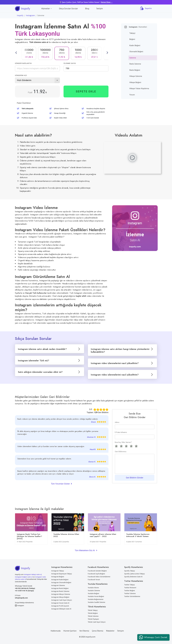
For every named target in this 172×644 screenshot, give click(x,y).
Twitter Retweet (130, 588)
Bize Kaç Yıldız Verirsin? (123, 442)
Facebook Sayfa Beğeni (96, 574)
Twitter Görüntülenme (132, 596)
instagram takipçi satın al (33, 574)
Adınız (117, 422)
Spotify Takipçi (130, 571)
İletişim (100, 8)
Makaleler (110, 631)
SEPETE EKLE (86, 91)
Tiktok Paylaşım (93, 619)
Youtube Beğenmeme (96, 599)
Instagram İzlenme (58, 585)
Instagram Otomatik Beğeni (61, 582)
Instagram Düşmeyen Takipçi (62, 574)
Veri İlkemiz (84, 631)
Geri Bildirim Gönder (135, 478)
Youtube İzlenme (94, 590)
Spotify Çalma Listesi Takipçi (134, 574)
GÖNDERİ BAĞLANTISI (23, 63)
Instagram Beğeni (58, 577)
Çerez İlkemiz (98, 631)
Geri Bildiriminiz (121, 452)
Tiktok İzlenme (93, 616)
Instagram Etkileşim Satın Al (61, 609)
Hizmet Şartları (70, 631)
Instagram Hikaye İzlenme (61, 594)
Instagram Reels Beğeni (60, 588)
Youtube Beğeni (93, 593)
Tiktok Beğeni (93, 613)
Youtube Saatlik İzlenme (97, 602)
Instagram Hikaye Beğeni (60, 597)
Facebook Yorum (94, 580)
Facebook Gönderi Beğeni (97, 571)
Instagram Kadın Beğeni (60, 580)
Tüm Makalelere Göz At (86, 550)
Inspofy (20, 15)
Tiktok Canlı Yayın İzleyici (97, 622)
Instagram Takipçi (58, 571)
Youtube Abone (93, 588)
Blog (87, 8)
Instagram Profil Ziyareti (60, 606)
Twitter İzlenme (130, 593)
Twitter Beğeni (130, 590)
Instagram (30, 15)
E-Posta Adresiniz (121, 432)
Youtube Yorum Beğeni (96, 596)
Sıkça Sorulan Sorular (68, 8)
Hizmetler (46, 9)
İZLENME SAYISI (70, 63)
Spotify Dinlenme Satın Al (133, 577)
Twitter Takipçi (129, 585)
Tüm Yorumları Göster (62, 484)
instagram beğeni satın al (24, 577)
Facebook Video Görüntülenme (99, 577)
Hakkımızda (56, 631)
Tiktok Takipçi (93, 610)
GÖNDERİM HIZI (21, 75)
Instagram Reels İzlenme (60, 591)
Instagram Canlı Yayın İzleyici (62, 600)
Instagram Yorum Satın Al (60, 603)
